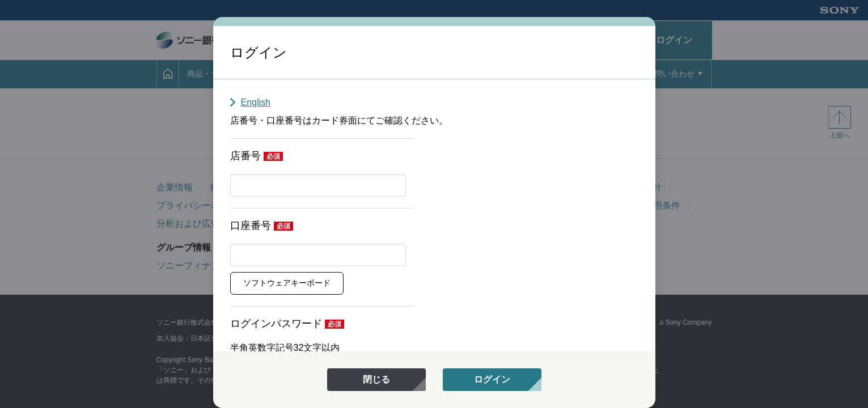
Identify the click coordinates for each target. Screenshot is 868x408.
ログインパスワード (276, 324)
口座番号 (251, 226)
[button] (287, 283)
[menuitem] (376, 380)
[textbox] (318, 185)
